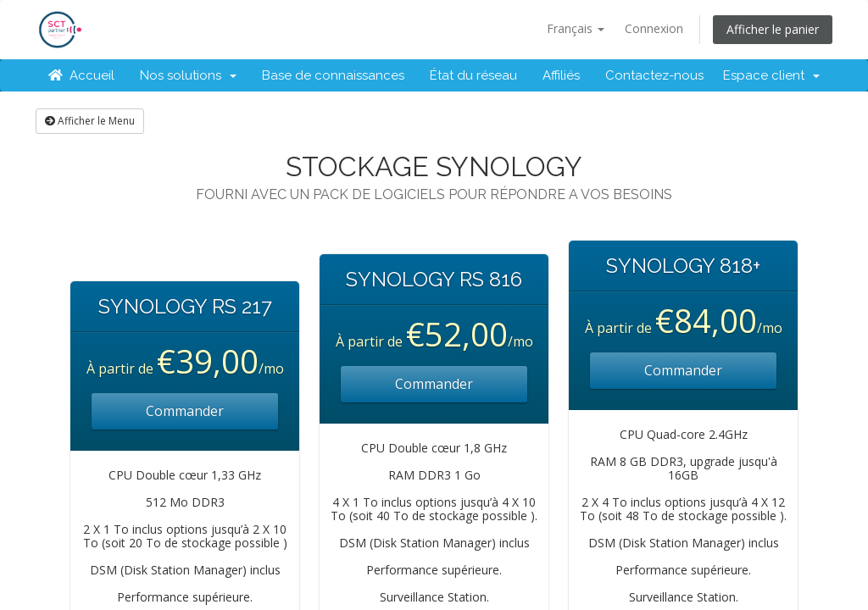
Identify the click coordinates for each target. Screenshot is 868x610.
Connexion (654, 28)
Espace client (771, 75)
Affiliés (561, 75)
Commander (185, 411)
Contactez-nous (654, 75)
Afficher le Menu (90, 121)
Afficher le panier (773, 29)
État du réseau (473, 75)
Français (576, 28)
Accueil (81, 75)
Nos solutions (188, 75)
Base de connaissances (333, 75)
